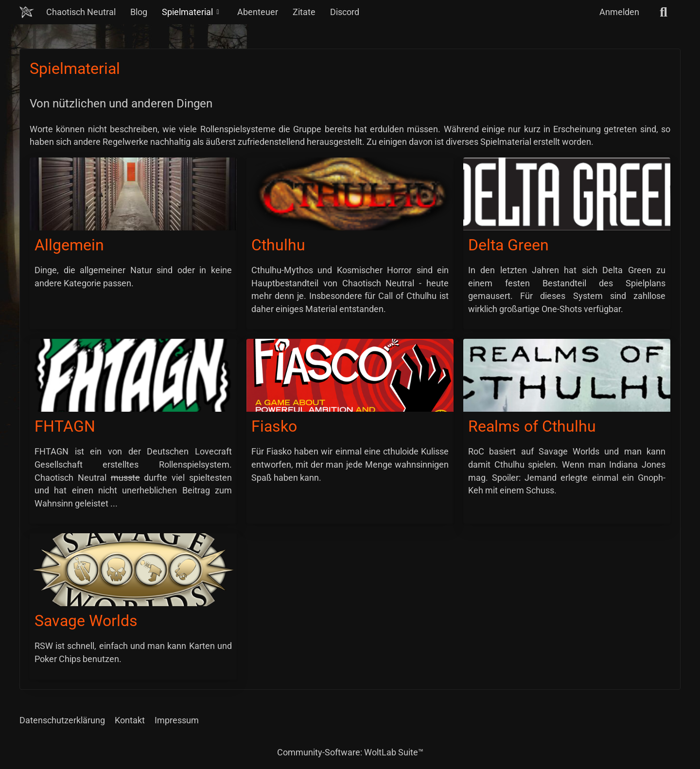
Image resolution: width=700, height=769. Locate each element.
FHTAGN (65, 426)
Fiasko (274, 426)
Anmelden (619, 12)
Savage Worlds (86, 621)
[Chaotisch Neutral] (27, 12)
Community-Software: (350, 752)
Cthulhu (278, 245)
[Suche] (664, 12)
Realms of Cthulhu (532, 426)
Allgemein (69, 245)
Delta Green (508, 245)
